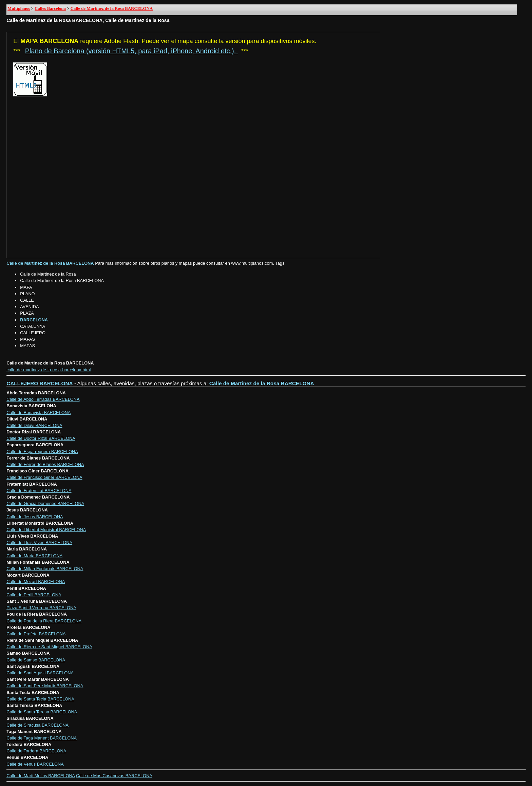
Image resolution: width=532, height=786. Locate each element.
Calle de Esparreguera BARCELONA (42, 452)
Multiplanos (19, 8)
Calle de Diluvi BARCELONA (34, 425)
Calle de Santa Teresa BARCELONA (42, 712)
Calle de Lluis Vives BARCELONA (39, 542)
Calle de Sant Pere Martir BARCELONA (45, 686)
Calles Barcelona (50, 8)
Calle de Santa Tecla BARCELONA (40, 699)
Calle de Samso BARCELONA (36, 660)
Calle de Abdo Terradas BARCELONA (43, 399)
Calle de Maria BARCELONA (34, 556)
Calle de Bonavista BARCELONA (39, 413)
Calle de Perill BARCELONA (34, 595)
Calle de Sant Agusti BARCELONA (40, 673)
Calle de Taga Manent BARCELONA (42, 738)
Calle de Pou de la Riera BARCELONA (44, 621)
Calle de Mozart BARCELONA (36, 582)
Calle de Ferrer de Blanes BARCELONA (45, 464)
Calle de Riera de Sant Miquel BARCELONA (49, 647)
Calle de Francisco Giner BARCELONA (44, 477)
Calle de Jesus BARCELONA (35, 517)
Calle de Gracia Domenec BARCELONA (45, 503)
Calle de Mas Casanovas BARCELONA (114, 776)
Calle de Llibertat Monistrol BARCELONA (46, 530)
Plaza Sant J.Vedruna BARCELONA (41, 608)
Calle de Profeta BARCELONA (36, 634)
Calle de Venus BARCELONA (35, 764)
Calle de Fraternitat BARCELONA (39, 491)
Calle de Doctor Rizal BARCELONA (41, 438)
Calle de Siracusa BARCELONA (37, 725)
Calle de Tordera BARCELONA (36, 751)
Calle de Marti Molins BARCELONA (41, 776)
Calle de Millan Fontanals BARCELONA (45, 569)
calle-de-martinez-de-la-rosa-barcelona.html (49, 370)
